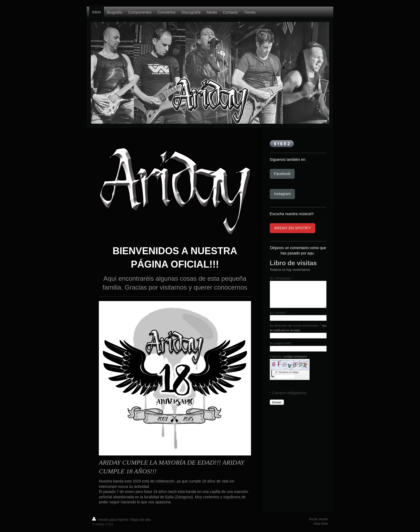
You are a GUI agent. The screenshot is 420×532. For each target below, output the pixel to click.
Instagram (282, 194)
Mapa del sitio (141, 520)
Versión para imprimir (111, 520)
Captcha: (288, 356)
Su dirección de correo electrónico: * (298, 328)
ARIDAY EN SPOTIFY (292, 228)
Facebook (282, 174)
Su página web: (281, 343)
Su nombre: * (279, 313)
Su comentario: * (282, 278)
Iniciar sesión (318, 519)
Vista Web (321, 524)
